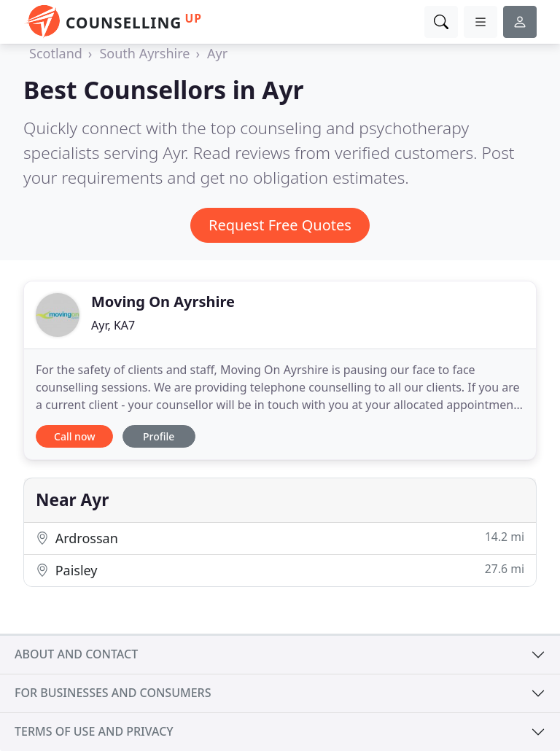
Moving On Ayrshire (163, 301)
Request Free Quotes (280, 225)
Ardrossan (280, 538)
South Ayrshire (144, 53)
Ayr (217, 53)
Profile (159, 436)
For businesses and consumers (113, 693)
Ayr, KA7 (113, 325)
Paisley (280, 570)
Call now (74, 436)
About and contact (76, 654)
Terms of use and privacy (94, 731)
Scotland (56, 53)
